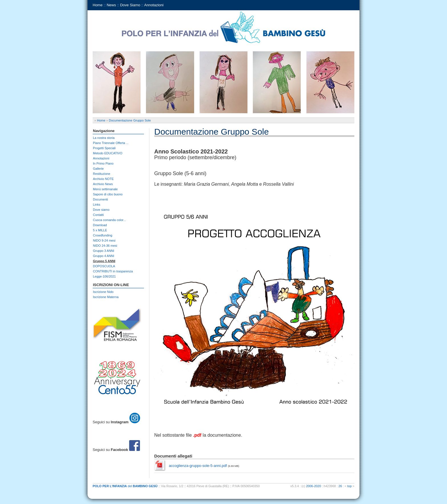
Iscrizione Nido (103, 292)
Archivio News (103, 184)
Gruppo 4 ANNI (104, 256)
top (349, 486)
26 (340, 486)
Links (97, 205)
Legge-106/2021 (104, 276)
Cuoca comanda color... (109, 220)
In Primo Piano (103, 163)
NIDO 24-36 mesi (105, 246)
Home (98, 5)
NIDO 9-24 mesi (104, 240)
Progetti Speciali (104, 148)
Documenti (100, 199)
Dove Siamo (130, 5)
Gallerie (98, 169)
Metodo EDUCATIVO (108, 153)
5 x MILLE (100, 230)
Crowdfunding (103, 235)
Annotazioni (154, 5)
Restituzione (102, 174)
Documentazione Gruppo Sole (130, 120)
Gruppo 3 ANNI (104, 251)
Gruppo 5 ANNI (104, 261)
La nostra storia (104, 138)
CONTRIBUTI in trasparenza (113, 271)
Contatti (98, 215)
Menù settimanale (105, 189)
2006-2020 (314, 486)
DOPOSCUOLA (104, 266)
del (125, 486)
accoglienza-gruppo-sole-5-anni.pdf (198, 466)
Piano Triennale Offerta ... (111, 143)
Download (100, 225)
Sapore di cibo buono (108, 194)
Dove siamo (101, 210)
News (111, 5)
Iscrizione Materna (106, 297)
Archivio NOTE (103, 179)
